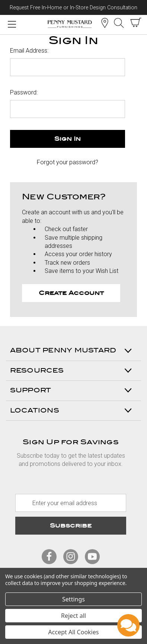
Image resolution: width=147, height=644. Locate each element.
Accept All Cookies (74, 632)
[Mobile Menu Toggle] (12, 24)
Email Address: (29, 51)
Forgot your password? (68, 162)
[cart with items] (136, 22)
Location (105, 23)
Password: (24, 92)
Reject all (73, 616)
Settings (73, 599)
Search (119, 23)
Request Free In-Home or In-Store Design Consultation (73, 8)
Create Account (71, 293)
